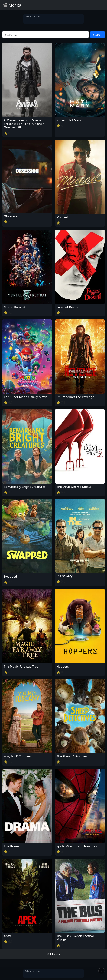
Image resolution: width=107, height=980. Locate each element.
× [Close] (102, 971)
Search (97, 35)
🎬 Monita (12, 5)
